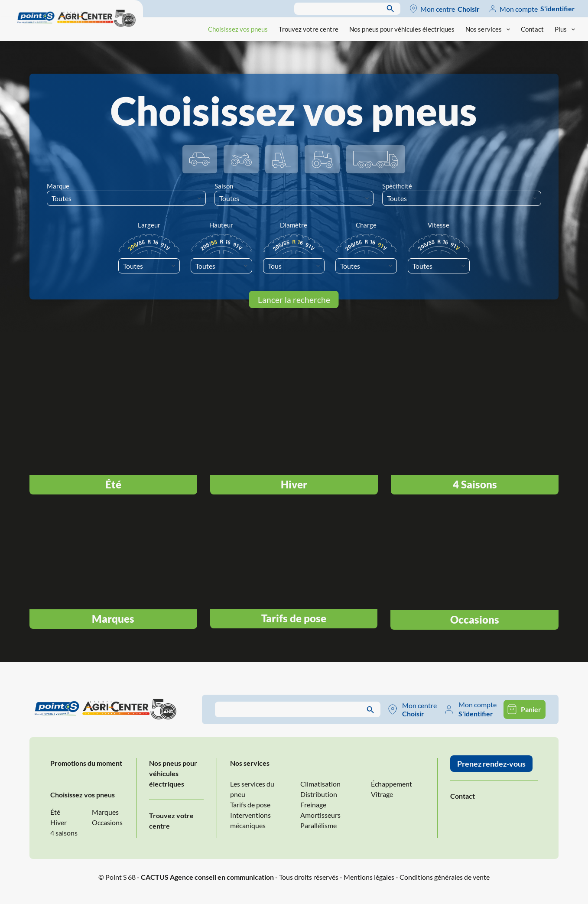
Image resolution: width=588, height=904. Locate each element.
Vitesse (439, 225)
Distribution (319, 794)
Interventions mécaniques (250, 820)
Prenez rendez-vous (491, 764)
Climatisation (320, 784)
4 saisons (64, 833)
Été (55, 812)
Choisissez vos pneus (238, 29)
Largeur (149, 225)
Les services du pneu (252, 789)
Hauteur (221, 225)
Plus (565, 29)
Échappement (391, 784)
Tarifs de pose (250, 805)
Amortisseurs (320, 815)
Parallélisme (318, 825)
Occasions (107, 822)
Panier (531, 709)
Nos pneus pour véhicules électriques (402, 29)
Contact (532, 29)
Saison (224, 186)
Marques (105, 812)
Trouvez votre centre (309, 29)
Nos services (489, 29)
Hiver (58, 822)
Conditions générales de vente (445, 877)
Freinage (313, 805)
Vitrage (382, 794)
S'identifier (558, 8)
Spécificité (397, 186)
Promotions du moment (86, 763)
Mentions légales (369, 877)
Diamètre (294, 225)
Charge (366, 225)
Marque (58, 186)
